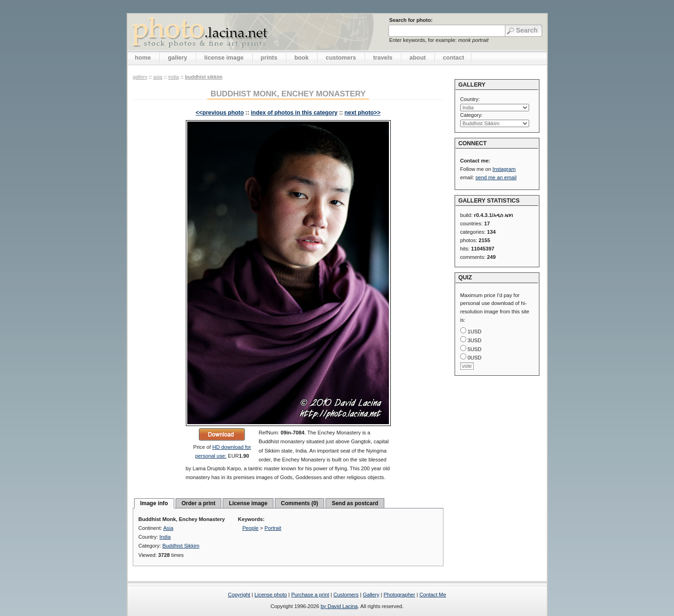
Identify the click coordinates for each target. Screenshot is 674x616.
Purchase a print (310, 595)
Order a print (199, 503)
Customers (346, 595)
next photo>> (363, 113)
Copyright (239, 595)
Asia (158, 77)
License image (248, 503)
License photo (271, 595)
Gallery (371, 595)
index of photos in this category (294, 113)
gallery (177, 58)
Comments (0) (300, 503)
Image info (154, 503)
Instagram (504, 169)
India (173, 77)
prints (269, 58)
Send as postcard (355, 503)
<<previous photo (220, 113)
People (250, 528)
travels (383, 58)
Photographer (400, 595)
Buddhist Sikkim (204, 77)
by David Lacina (339, 606)
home (143, 58)
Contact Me (432, 595)
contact (454, 58)
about (418, 58)
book (302, 58)
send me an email (496, 177)
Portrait (273, 528)
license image (224, 58)
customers (341, 58)
